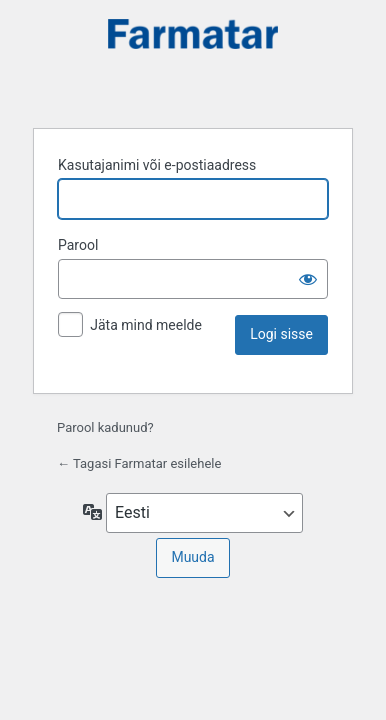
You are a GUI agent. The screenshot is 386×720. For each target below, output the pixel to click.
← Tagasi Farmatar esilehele (139, 463)
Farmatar (193, 61)
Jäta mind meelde (146, 325)
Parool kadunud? (105, 427)
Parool (78, 245)
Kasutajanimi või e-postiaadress (157, 165)
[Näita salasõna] (308, 279)
